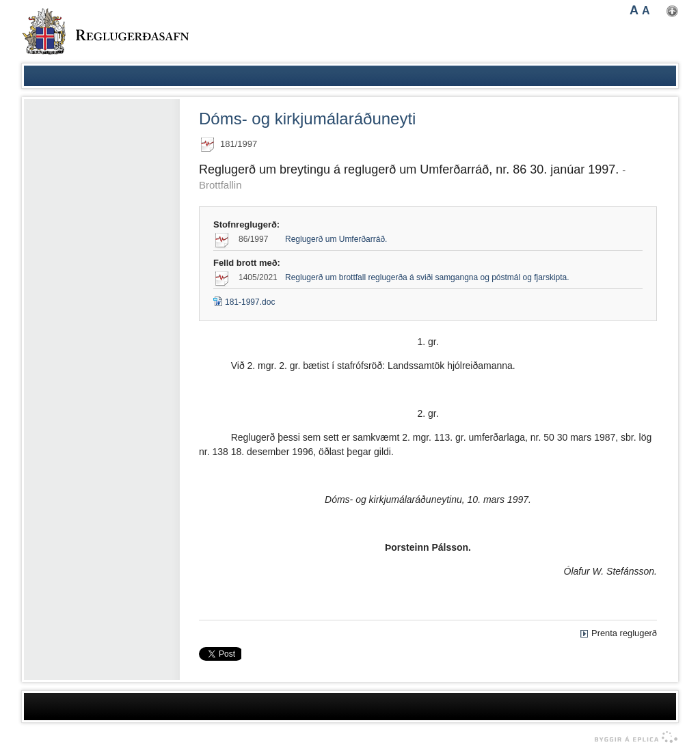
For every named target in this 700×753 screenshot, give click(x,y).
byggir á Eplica (633, 737)
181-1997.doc (244, 302)
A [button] (634, 10)
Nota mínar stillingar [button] (672, 11)
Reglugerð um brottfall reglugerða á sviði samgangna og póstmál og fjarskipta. (427, 277)
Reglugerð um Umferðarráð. (336, 239)
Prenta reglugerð (624, 633)
